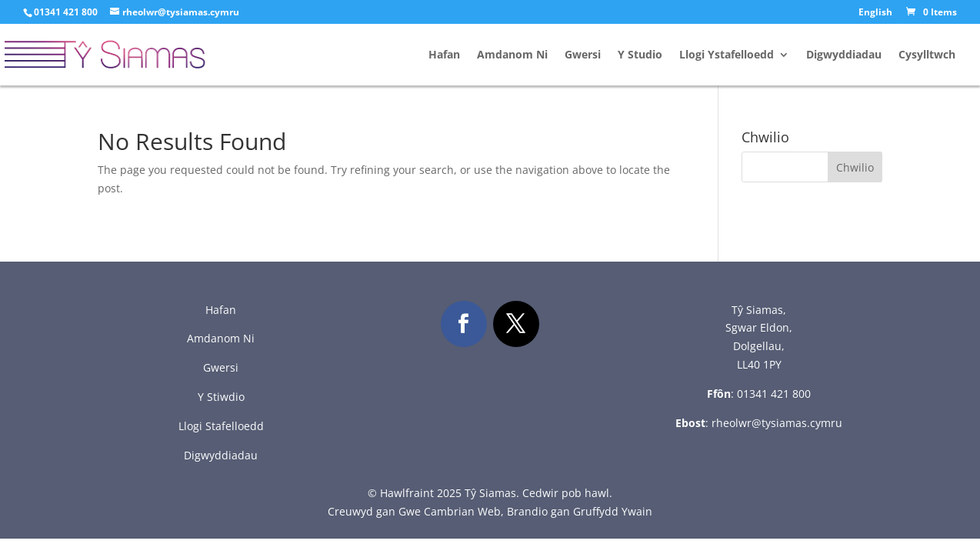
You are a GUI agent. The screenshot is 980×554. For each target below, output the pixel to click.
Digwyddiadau (844, 55)
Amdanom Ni (512, 55)
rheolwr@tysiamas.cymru (777, 423)
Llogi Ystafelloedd (727, 55)
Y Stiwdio (221, 397)
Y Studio (640, 55)
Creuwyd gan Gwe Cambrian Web (414, 511)
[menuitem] (875, 16)
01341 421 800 (774, 394)
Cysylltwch (927, 55)
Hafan (444, 55)
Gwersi (583, 55)
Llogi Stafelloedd (221, 426)
